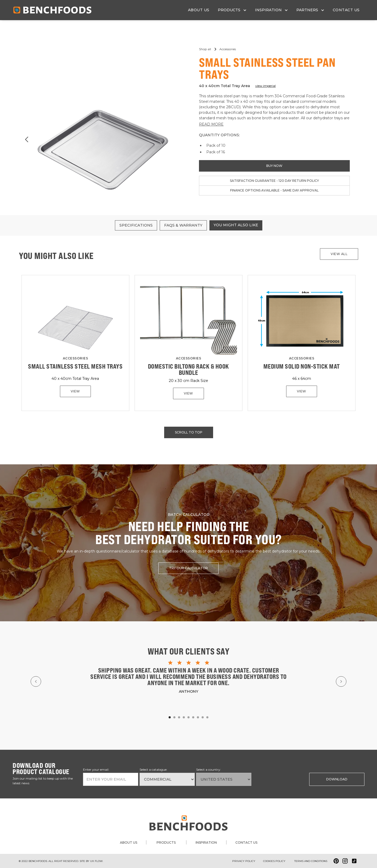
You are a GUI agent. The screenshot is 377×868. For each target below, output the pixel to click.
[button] (232, 10)
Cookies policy (274, 861)
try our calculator (188, 568)
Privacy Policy (244, 861)
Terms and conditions (311, 861)
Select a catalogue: (153, 770)
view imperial (265, 86)
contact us (346, 10)
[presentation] (279, 779)
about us (199, 10)
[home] (52, 10)
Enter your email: (96, 770)
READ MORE (211, 124)
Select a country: (209, 770)
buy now (274, 166)
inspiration (206, 842)
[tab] (136, 225)
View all (339, 254)
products (166, 842)
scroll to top (189, 432)
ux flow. (97, 861)
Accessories (76, 358)
